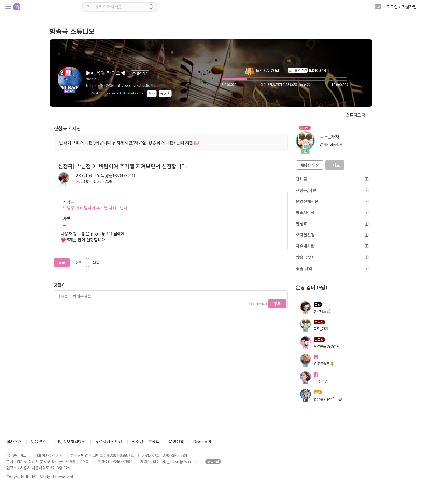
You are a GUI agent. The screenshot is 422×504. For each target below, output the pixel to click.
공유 (165, 94)
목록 (62, 262)
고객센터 (213, 462)
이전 (79, 262)
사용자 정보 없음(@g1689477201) (106, 175)
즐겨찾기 (140, 73)
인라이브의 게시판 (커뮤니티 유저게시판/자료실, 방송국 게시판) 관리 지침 (129, 142)
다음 (96, 262)
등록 (277, 304)
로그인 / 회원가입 (402, 7)
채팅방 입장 (310, 165)
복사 (152, 94)
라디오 (335, 165)
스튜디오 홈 (356, 115)
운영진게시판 (332, 201)
